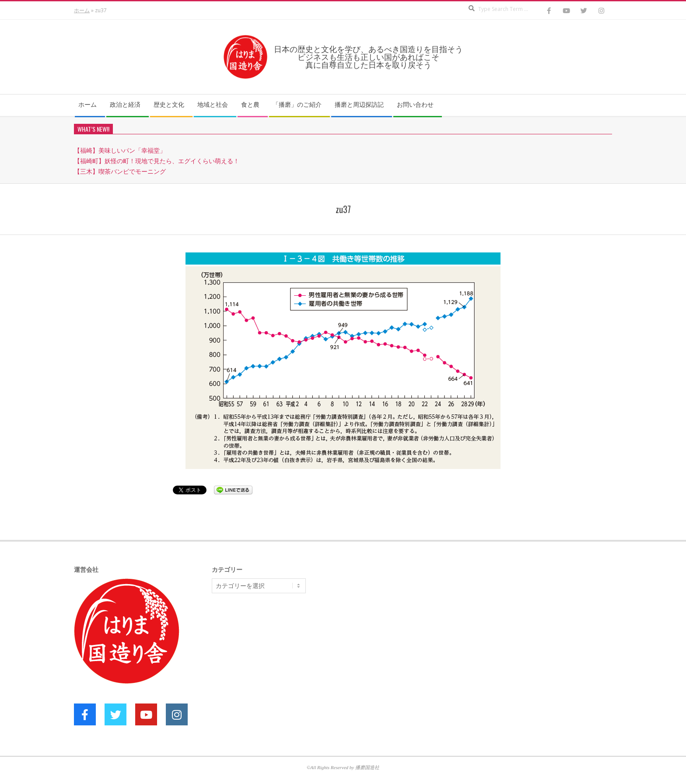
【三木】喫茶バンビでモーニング (120, 171)
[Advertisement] (277, 668)
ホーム (82, 10)
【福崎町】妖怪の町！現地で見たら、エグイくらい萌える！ (157, 161)
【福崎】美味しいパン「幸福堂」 (120, 150)
